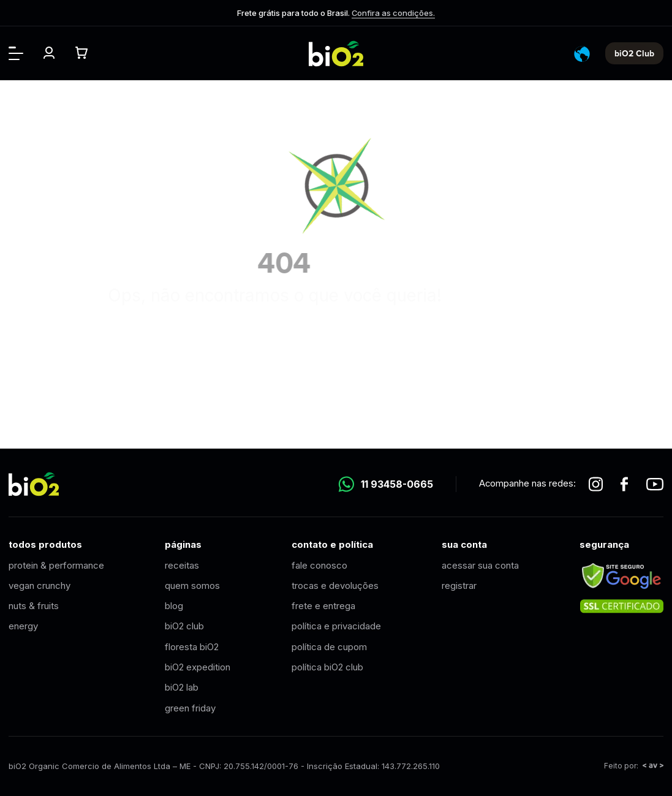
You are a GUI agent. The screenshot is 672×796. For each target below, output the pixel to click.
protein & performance (56, 565)
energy (23, 626)
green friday (190, 708)
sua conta (464, 544)
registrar (459, 586)
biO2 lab (182, 687)
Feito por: (634, 766)
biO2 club (184, 626)
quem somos (192, 586)
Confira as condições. (393, 13)
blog (174, 606)
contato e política (332, 544)
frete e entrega (323, 606)
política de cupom (329, 647)
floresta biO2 (192, 647)
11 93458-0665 (386, 484)
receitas (182, 565)
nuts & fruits (34, 606)
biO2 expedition (198, 667)
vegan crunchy (40, 586)
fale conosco (319, 565)
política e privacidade (336, 626)
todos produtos (45, 544)
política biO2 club (327, 667)
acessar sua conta (480, 565)
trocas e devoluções (335, 586)
